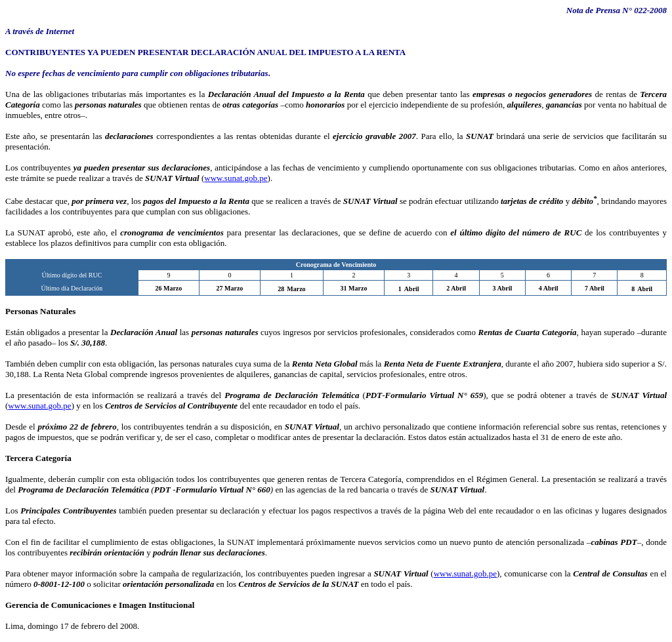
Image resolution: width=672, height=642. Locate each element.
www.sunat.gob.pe (236, 178)
